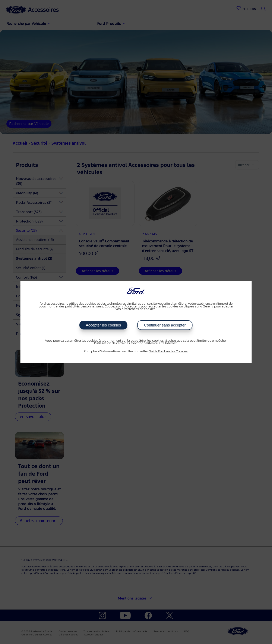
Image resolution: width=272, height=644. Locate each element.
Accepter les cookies (103, 325)
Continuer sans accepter (165, 325)
